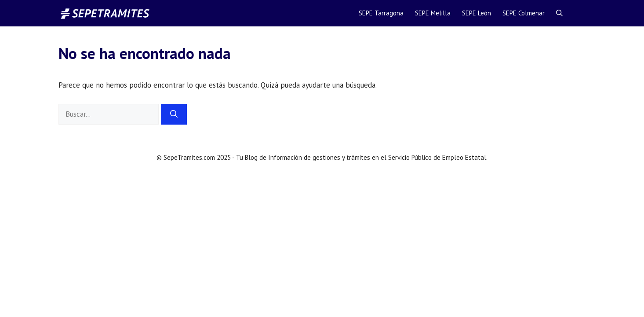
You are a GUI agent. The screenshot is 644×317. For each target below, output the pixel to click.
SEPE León (477, 13)
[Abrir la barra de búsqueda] (559, 13)
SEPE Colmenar (524, 13)
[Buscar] (174, 114)
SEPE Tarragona (381, 13)
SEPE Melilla (433, 13)
